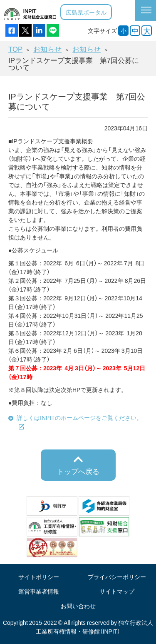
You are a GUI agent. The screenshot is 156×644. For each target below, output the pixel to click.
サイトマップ (117, 591)
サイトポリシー (39, 577)
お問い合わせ (78, 606)
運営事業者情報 (39, 591)
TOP (15, 49)
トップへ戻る (78, 471)
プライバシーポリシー (117, 577)
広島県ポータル (86, 12)
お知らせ (47, 49)
